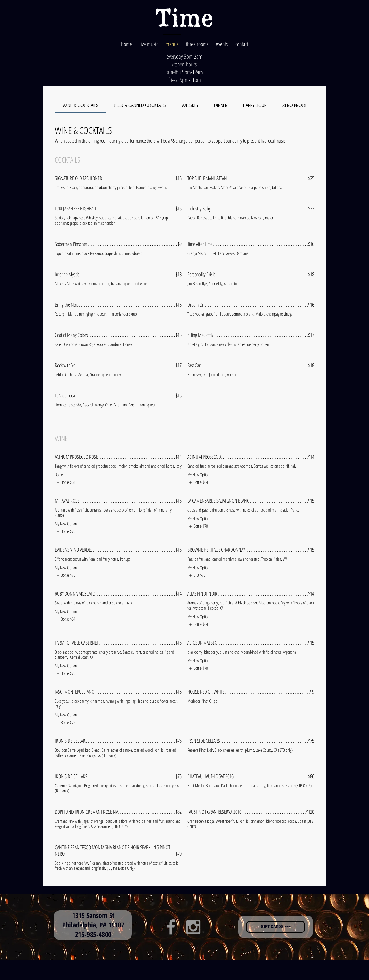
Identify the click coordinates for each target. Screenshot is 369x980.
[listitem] (65, 482)
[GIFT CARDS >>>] (276, 927)
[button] (197, 41)
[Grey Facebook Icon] (171, 927)
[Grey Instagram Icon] (193, 927)
